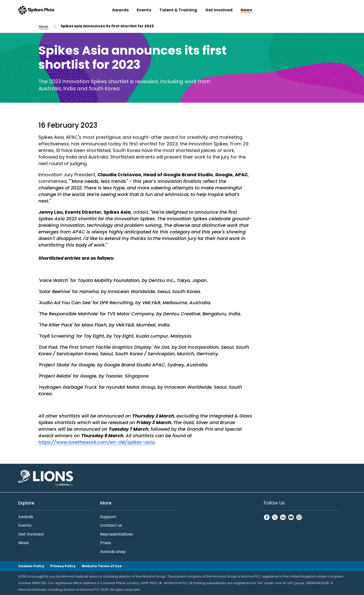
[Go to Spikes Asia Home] (36, 10)
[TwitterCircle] (275, 518)
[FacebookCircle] (267, 518)
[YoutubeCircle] (291, 518)
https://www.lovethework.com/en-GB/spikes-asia (96, 442)
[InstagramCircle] (299, 518)
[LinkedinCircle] (283, 518)
